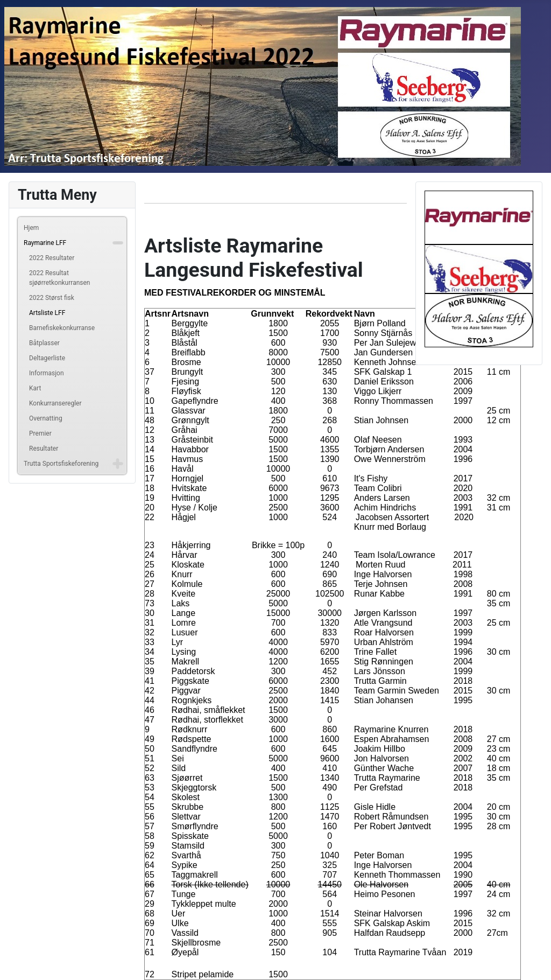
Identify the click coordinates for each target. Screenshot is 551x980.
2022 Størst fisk (52, 298)
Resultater (44, 449)
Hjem (31, 228)
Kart (35, 388)
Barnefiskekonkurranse (62, 328)
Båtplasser (44, 343)
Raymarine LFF (45, 243)
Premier (40, 433)
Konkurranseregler (55, 403)
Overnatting (46, 418)
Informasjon (47, 373)
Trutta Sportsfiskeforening (61, 464)
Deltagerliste (47, 358)
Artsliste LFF (47, 313)
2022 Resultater (52, 258)
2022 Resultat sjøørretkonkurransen (59, 278)
